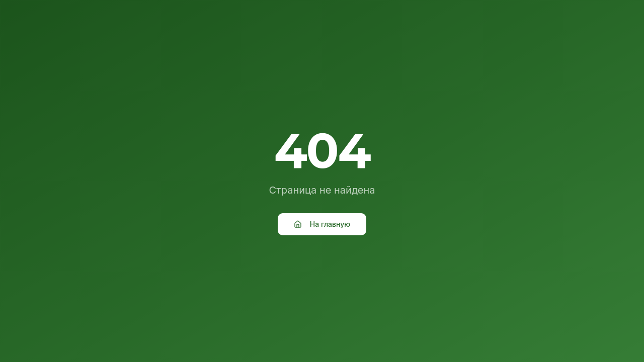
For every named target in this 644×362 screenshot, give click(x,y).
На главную (322, 224)
